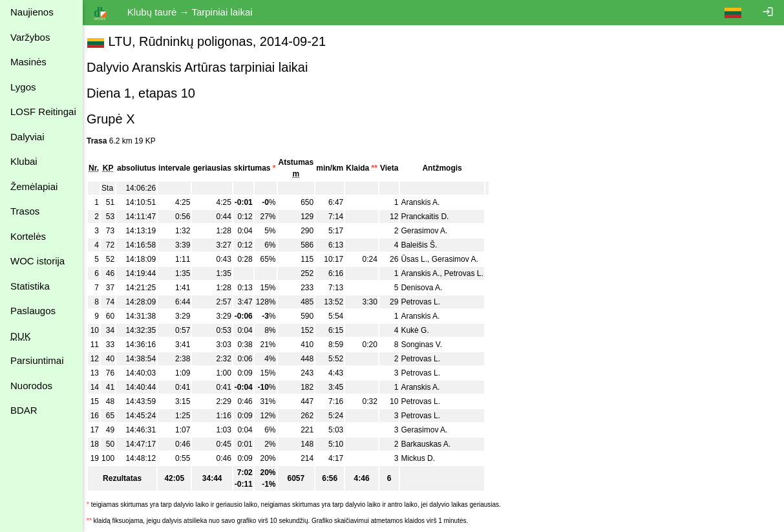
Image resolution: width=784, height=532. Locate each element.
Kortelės (28, 236)
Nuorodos (31, 386)
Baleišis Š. (425, 245)
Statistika (30, 286)
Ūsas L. (420, 259)
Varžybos (30, 37)
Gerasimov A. (430, 231)
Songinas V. (428, 345)
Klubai (24, 161)
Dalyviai (27, 137)
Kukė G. (421, 330)
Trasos (25, 211)
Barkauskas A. (432, 444)
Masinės (28, 62)
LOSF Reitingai (43, 112)
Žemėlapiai (34, 186)
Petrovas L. (470, 273)
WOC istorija (37, 261)
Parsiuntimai (37, 360)
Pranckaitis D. (431, 217)
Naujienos (32, 12)
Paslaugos (33, 311)
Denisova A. (428, 288)
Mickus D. (424, 458)
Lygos (23, 87)
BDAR (24, 410)
